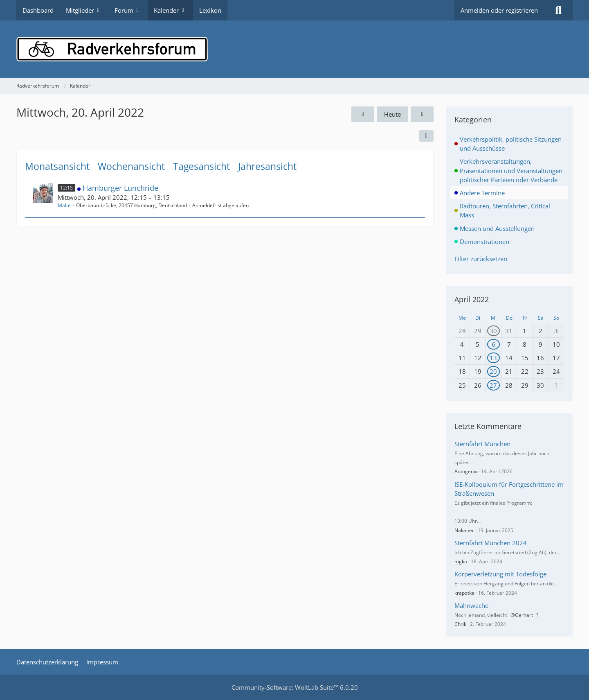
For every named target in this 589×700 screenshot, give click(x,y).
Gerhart (524, 615)
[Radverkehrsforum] (294, 49)
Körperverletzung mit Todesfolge (500, 574)
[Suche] (558, 10)
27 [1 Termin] (493, 385)
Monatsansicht (57, 166)
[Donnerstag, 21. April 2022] (422, 114)
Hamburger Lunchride (120, 188)
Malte (64, 205)
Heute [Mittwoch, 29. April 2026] (392, 114)
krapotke (464, 593)
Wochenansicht (131, 166)
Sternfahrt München (482, 444)
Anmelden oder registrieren (499, 10)
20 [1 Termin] (493, 371)
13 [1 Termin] (493, 358)
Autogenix (466, 471)
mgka (461, 561)
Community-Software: (295, 687)
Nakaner (464, 530)
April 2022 (472, 299)
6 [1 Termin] (493, 344)
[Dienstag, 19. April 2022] (363, 114)
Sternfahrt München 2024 (491, 543)
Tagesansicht (201, 166)
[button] (426, 136)
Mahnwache (471, 605)
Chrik (460, 624)
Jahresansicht (267, 166)
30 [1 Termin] (493, 331)
